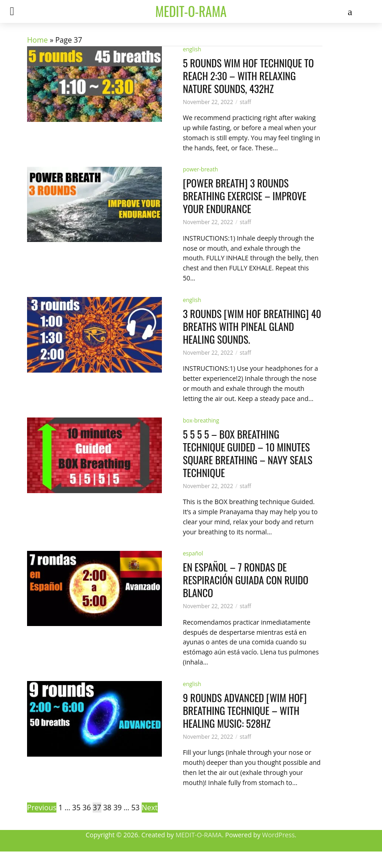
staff (246, 222)
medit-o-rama (191, 11)
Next (150, 808)
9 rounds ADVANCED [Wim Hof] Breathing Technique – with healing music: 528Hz (245, 710)
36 (87, 808)
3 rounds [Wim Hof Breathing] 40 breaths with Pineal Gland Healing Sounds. (252, 326)
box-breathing (201, 420)
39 (117, 808)
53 (135, 808)
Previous (42, 808)
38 (107, 808)
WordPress (279, 835)
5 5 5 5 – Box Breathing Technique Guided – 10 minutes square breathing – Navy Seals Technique (248, 453)
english (192, 300)
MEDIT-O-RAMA (199, 835)
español (193, 553)
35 (76, 808)
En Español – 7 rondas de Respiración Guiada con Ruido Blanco (246, 580)
